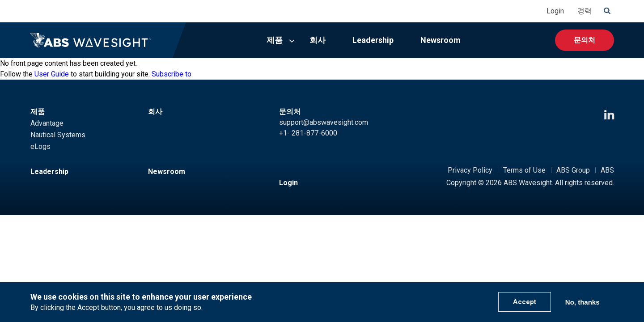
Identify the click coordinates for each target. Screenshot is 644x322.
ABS (607, 170)
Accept (525, 302)
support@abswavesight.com (324, 122)
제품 (275, 40)
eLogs (40, 146)
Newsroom (441, 40)
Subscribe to (172, 74)
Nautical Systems (58, 135)
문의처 (585, 40)
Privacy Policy (470, 170)
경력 (585, 11)
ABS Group (573, 170)
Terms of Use (524, 170)
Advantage (47, 123)
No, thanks (583, 302)
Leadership (373, 40)
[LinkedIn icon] (609, 115)
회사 (318, 40)
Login (555, 11)
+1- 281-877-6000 (308, 133)
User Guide (52, 74)
